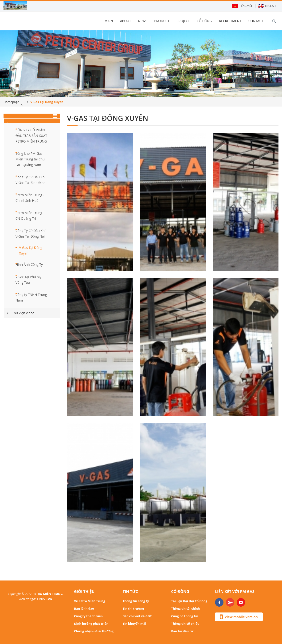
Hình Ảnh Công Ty (29, 264)
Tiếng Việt (242, 6)
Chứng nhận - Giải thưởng (94, 631)
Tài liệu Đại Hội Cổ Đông (189, 601)
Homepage (11, 102)
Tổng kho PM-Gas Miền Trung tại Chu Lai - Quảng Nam (30, 159)
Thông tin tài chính (185, 608)
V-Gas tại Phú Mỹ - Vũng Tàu (29, 280)
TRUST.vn (44, 599)
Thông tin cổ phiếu (185, 624)
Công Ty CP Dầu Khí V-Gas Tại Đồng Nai (30, 233)
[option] (141, 64)
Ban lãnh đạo (84, 608)
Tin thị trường (133, 608)
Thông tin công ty (136, 601)
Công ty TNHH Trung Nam (31, 297)
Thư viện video (23, 313)
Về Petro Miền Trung (90, 601)
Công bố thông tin (185, 616)
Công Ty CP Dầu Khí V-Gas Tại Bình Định (31, 180)
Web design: (27, 599)
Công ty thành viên (88, 616)
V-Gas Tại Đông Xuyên (31, 250)
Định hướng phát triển (91, 624)
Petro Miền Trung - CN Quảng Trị (30, 216)
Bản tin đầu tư (182, 631)
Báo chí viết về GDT (137, 616)
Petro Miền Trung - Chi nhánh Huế (30, 198)
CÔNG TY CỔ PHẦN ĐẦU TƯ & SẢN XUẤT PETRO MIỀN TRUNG (31, 136)
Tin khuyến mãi (134, 624)
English (267, 6)
